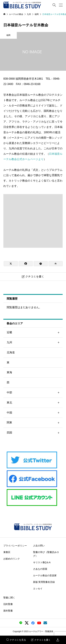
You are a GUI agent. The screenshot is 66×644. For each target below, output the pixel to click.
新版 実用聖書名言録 (44, 582)
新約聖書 (8, 611)
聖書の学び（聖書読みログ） (46, 554)
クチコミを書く (41, 640)
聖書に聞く (9, 598)
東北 (35, 403)
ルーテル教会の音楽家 (45, 575)
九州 (35, 343)
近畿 (35, 332)
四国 (35, 433)
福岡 (8, 35)
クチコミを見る (16, 640)
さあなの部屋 (40, 569)
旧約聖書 (8, 604)
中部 (35, 393)
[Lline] (41, 264)
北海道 (11, 352)
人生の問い (39, 545)
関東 (35, 423)
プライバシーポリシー (15, 545)
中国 (35, 413)
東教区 (7, 552)
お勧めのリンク (12, 559)
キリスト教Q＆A (42, 562)
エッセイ (38, 589)
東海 (9, 372)
